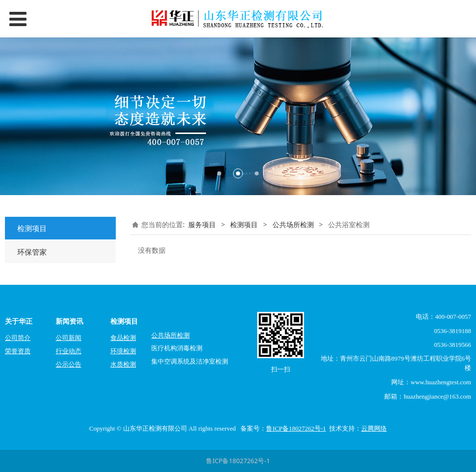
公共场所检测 (293, 224)
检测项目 (32, 228)
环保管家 (32, 252)
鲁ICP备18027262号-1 (238, 461)
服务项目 (202, 224)
